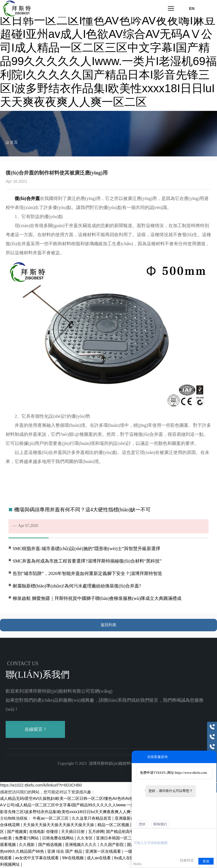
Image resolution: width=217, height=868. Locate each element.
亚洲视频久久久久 (81, 845)
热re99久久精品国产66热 (22, 851)
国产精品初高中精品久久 (128, 832)
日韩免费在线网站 (58, 838)
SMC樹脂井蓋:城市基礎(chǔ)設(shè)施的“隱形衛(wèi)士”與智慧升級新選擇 (86, 549)
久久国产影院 (112, 845)
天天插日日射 (73, 832)
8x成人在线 (125, 858)
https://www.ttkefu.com (191, 773)
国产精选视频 (51, 845)
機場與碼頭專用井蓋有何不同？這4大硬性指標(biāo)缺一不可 (83, 510)
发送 (206, 861)
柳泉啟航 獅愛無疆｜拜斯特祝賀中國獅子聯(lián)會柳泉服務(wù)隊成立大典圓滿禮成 (97, 598)
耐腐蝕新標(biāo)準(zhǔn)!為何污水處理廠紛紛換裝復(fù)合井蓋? (77, 586)
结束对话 (187, 860)
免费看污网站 (27, 838)
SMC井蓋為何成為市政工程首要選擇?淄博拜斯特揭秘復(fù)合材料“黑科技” (87, 561)
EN (192, 8)
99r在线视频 (73, 858)
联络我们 (160, 824)
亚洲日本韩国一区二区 (116, 838)
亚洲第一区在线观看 (104, 851)
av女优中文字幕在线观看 (37, 858)
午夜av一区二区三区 (51, 818)
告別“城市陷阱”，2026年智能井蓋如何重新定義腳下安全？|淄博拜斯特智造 (87, 573)
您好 (142, 824)
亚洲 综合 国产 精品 (65, 851)
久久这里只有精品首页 (92, 818)
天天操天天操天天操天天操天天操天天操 (59, 825)
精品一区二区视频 (114, 825)
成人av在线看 (99, 858)
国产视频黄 (17, 832)
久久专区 (85, 838)
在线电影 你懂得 (44, 832)
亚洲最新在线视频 (131, 818)
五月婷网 (96, 832)
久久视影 (27, 845)
